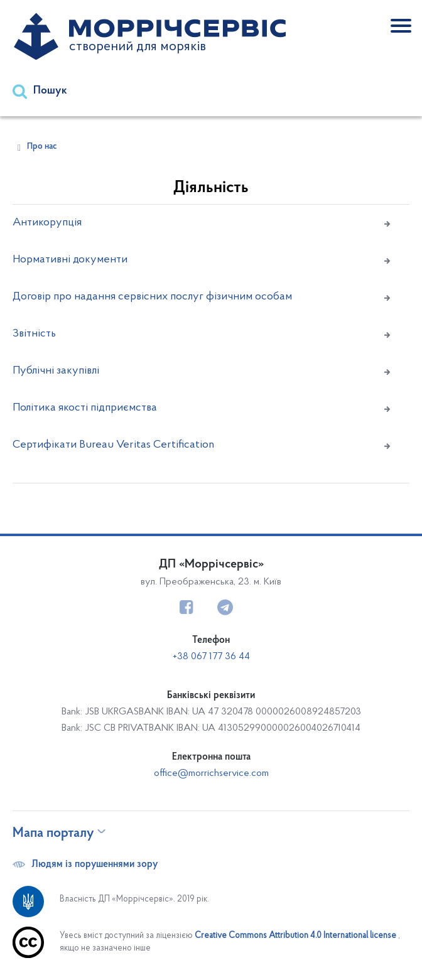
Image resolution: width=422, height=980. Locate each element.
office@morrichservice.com (211, 773)
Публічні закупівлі (56, 371)
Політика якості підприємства (85, 408)
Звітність (34, 334)
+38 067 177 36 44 (211, 657)
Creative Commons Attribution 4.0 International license (296, 936)
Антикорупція (47, 223)
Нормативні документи (70, 260)
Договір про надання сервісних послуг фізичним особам (152, 297)
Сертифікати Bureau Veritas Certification (113, 445)
